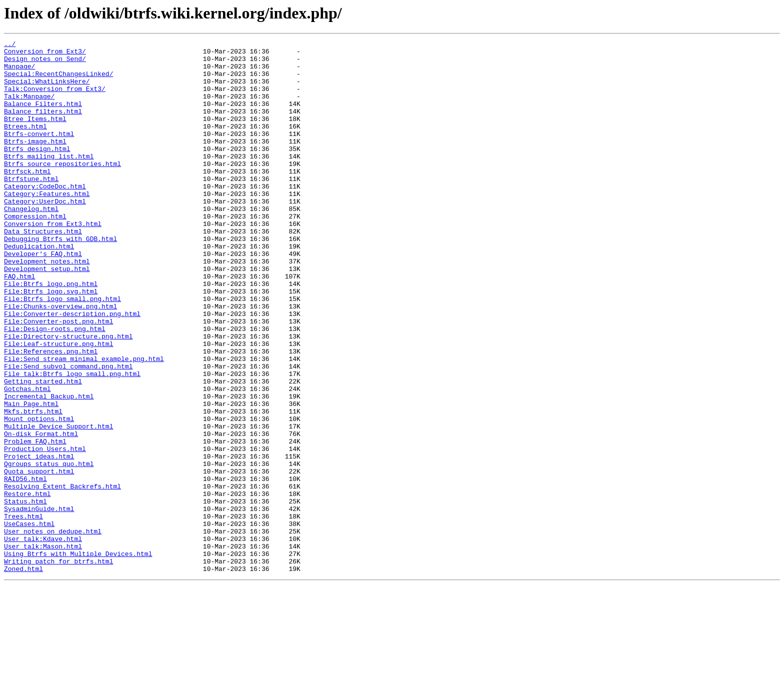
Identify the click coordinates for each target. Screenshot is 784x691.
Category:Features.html (47, 225)
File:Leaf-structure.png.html (58, 405)
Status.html (25, 594)
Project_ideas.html (39, 540)
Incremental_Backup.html (49, 468)
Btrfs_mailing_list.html (49, 180)
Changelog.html (31, 243)
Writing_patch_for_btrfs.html (58, 666)
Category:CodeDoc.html (45, 216)
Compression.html (35, 252)
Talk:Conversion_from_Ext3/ (55, 99)
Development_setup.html (47, 315)
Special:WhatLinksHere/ (47, 90)
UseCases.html (29, 621)
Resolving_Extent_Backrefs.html (62, 576)
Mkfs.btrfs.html (33, 486)
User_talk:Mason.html (43, 648)
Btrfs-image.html (35, 162)
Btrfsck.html (27, 198)
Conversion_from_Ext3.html (53, 261)
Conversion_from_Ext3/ (45, 54)
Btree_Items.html (35, 135)
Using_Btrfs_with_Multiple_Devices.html (78, 657)
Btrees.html (25, 144)
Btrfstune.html (31, 207)
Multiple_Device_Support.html (58, 504)
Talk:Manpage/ (29, 108)
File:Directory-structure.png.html (68, 396)
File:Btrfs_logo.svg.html (51, 342)
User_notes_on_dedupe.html (53, 630)
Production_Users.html (45, 531)
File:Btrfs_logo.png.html (51, 333)
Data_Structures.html (43, 270)
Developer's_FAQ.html (43, 297)
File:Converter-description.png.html (72, 369)
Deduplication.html (39, 288)
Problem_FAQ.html (35, 522)
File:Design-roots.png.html (55, 387)
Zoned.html (23, 675)
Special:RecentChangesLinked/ (58, 81)
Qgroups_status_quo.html (49, 549)
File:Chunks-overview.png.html (60, 360)
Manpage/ (19, 72)
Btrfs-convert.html (39, 153)
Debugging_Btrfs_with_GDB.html (60, 279)
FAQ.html (19, 324)
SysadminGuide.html (39, 603)
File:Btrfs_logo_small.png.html (62, 351)
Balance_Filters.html (43, 117)
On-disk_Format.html (41, 513)
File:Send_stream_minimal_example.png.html (84, 423)
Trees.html (23, 612)
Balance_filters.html (43, 126)
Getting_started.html (43, 450)
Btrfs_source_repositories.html (62, 189)
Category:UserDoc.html (45, 234)
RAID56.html (25, 567)
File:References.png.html (51, 414)
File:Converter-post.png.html (58, 378)
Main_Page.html (31, 477)
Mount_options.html (39, 495)
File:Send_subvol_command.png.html (68, 432)
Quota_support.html (39, 558)
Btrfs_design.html (37, 171)
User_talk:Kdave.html (43, 639)
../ (10, 45)
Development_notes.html (47, 306)
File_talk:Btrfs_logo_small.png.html (72, 441)
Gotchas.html (27, 459)
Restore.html (27, 585)
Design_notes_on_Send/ (45, 63)
